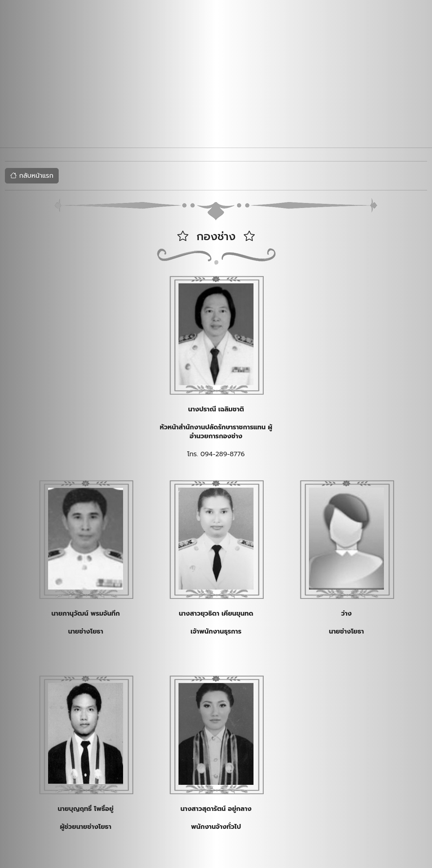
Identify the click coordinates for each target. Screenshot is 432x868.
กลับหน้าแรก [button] (32, 176)
